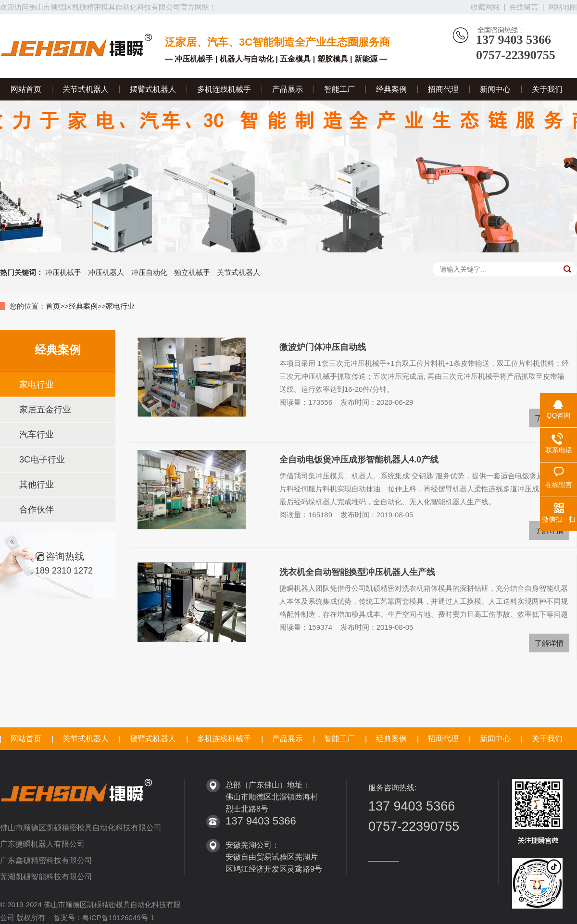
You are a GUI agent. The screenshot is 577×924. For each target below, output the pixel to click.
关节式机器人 (86, 89)
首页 (53, 306)
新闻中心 (495, 89)
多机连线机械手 (224, 89)
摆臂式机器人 (153, 89)
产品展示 (288, 89)
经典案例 (391, 89)
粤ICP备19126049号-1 (118, 918)
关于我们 (547, 89)
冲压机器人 (106, 272)
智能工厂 (339, 89)
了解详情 (549, 643)
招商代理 (443, 89)
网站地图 (563, 7)
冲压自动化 (149, 272)
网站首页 (26, 89)
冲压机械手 (63, 272)
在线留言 (524, 7)
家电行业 (120, 306)
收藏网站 (485, 7)
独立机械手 (192, 272)
